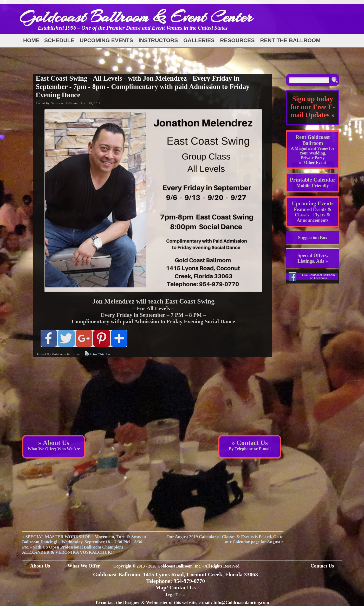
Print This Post (101, 354)
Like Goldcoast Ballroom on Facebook (318, 276)
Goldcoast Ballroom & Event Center (136, 17)
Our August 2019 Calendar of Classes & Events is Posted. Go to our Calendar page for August (225, 539)
